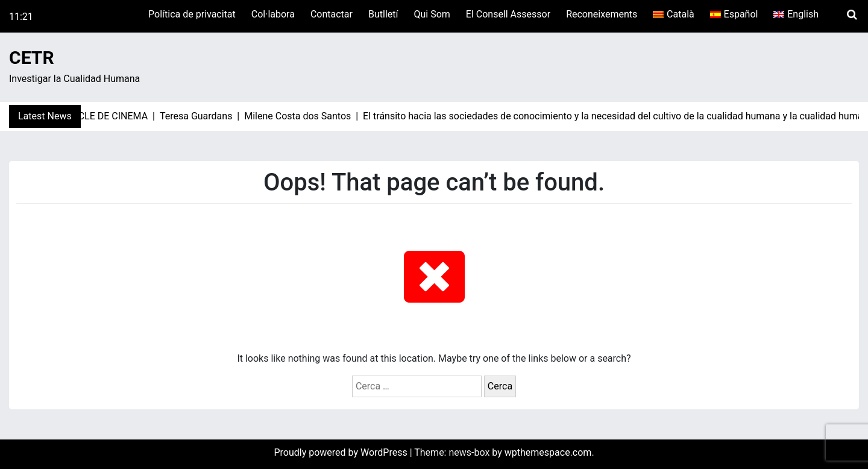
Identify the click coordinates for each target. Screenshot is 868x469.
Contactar (332, 14)
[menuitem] (673, 14)
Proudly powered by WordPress (341, 452)
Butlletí (383, 14)
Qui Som (432, 14)
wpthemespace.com (548, 452)
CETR (32, 58)
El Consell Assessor (508, 14)
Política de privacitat (192, 14)
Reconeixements (602, 14)
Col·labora (273, 14)
